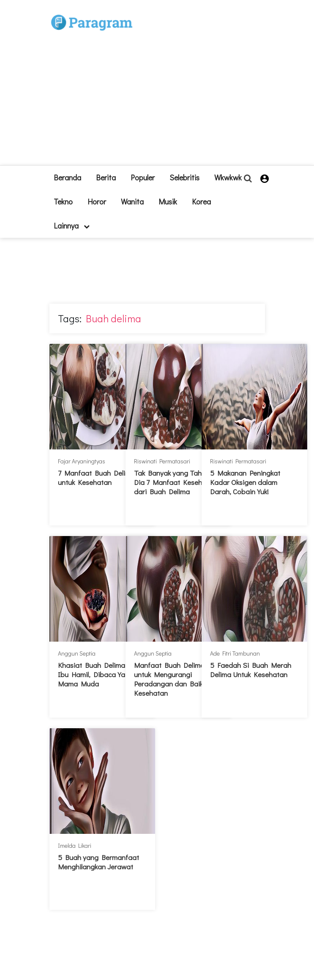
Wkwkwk (228, 177)
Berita (106, 177)
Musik (168, 201)
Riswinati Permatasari (162, 461)
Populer (143, 177)
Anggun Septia (77, 653)
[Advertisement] (179, 86)
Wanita (132, 201)
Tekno (63, 201)
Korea (201, 201)
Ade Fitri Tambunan (235, 653)
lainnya (72, 226)
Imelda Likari (75, 845)
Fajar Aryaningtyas (82, 461)
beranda (67, 177)
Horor (97, 201)
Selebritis (184, 177)
